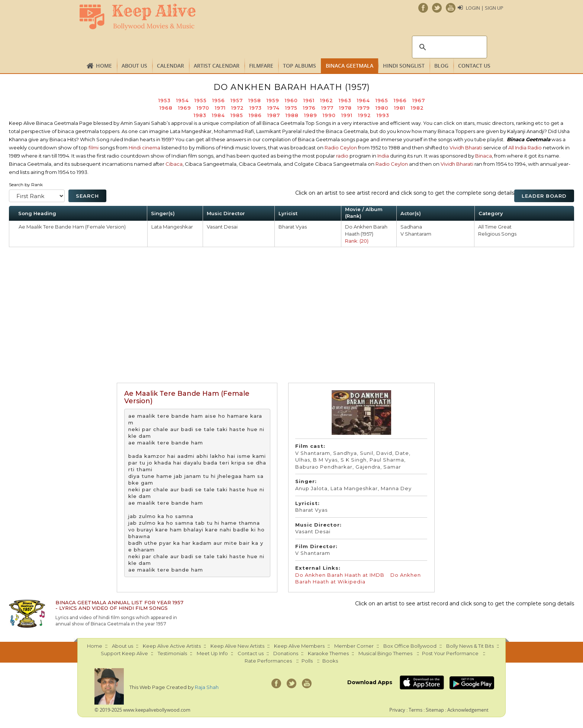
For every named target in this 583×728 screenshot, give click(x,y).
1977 (327, 108)
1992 (365, 115)
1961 (309, 100)
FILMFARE (261, 66)
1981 (400, 108)
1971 (220, 108)
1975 (291, 108)
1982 (417, 108)
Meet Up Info (212, 653)
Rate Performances (268, 661)
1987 (274, 115)
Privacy (397, 710)
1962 (327, 100)
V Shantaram (416, 234)
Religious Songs (497, 234)
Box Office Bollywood (410, 646)
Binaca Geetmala (350, 66)
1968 (166, 108)
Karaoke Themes (328, 653)
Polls (307, 661)
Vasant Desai (222, 227)
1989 (311, 115)
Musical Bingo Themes (385, 653)
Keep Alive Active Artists (172, 646)
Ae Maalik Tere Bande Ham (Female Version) (72, 227)
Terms (415, 710)
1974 (273, 108)
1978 (345, 108)
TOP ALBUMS (299, 66)
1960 (291, 100)
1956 (219, 100)
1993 (383, 115)
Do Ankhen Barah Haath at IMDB (340, 575)
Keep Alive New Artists (237, 646)
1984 (218, 115)
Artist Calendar (217, 66)
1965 (382, 100)
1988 (292, 115)
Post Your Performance (450, 653)
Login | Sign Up (485, 8)
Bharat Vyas (293, 227)
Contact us (474, 66)
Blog (441, 66)
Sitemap (435, 710)
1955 (201, 100)
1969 (185, 108)
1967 (419, 100)
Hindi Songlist (404, 66)
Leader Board (544, 196)
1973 (256, 108)
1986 (255, 115)
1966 (400, 100)
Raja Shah (207, 687)
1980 (382, 108)
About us (134, 66)
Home (104, 66)
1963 (345, 100)
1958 (255, 100)
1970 (203, 108)
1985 (237, 115)
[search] (448, 47)
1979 (364, 108)
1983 (200, 115)
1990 (329, 115)
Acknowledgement (468, 710)
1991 (347, 115)
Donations (286, 653)
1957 (237, 100)
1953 (165, 100)
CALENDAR (170, 66)
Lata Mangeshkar (172, 227)
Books (330, 661)
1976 (309, 108)
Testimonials (172, 653)
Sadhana (411, 227)
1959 (273, 100)
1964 (363, 100)
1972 (238, 108)
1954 (183, 100)
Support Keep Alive (124, 653)
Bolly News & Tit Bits (470, 646)
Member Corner (354, 646)
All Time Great (495, 227)
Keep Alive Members (299, 646)
